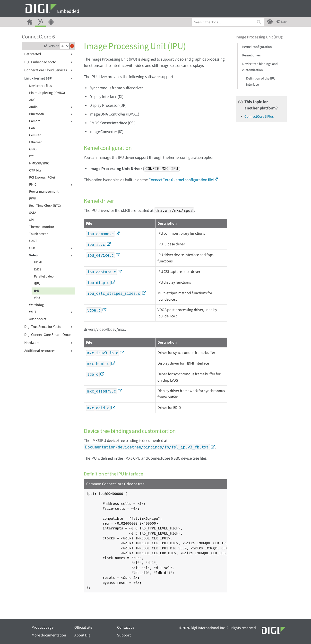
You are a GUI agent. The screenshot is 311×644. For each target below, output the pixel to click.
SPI (31, 220)
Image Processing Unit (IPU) (259, 37)
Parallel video (44, 277)
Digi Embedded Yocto (48, 62)
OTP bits (35, 170)
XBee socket (38, 319)
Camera (51, 121)
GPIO (33, 149)
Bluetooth (51, 114)
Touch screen (39, 234)
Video (51, 255)
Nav (282, 22)
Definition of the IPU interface (261, 82)
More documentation (49, 635)
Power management (44, 192)
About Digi (83, 635)
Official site (83, 627)
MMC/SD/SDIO (39, 163)
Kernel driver (252, 55)
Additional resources (48, 351)
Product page (43, 627)
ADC (32, 100)
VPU (37, 298)
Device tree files (40, 86)
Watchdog (36, 305)
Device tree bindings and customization (260, 67)
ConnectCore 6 (38, 37)
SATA (33, 213)
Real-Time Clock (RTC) (45, 206)
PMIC (51, 185)
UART (33, 241)
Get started (48, 54)
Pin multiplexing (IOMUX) (47, 93)
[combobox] (228, 22)
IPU (37, 291)
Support (124, 635)
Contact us (126, 627)
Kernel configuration (257, 47)
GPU (37, 284)
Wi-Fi (51, 312)
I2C (31, 156)
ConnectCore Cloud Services (48, 70)
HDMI (38, 262)
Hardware (48, 343)
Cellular (35, 135)
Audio (51, 107)
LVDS (38, 269)
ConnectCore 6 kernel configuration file (181, 180)
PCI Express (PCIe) (42, 178)
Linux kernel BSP (48, 78)
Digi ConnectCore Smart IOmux (48, 335)
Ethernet (35, 142)
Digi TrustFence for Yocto (48, 327)
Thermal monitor (42, 227)
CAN (32, 128)
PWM (33, 199)
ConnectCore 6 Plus (259, 117)
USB (51, 248)
